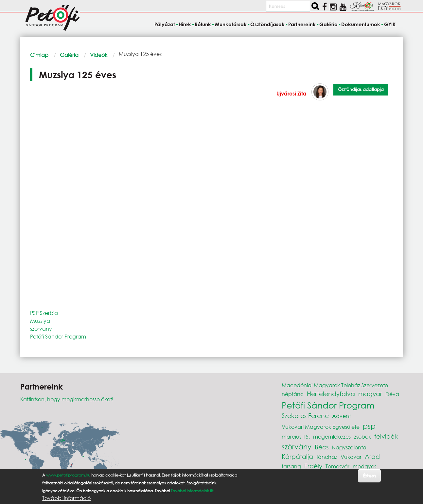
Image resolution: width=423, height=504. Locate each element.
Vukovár (351, 457)
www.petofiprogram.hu (68, 475)
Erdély (313, 466)
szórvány (41, 329)
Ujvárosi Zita (291, 93)
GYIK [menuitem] (390, 24)
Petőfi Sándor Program (58, 336)
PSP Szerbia (44, 313)
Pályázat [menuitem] (165, 24)
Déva (392, 394)
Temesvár (337, 466)
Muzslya (40, 321)
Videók (99, 55)
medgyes (364, 466)
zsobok (362, 436)
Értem (369, 475)
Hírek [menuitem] (185, 24)
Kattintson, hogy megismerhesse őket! (67, 399)
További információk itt (192, 491)
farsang (291, 466)
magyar (370, 394)
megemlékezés (332, 436)
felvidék (386, 436)
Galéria (69, 55)
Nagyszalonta (349, 447)
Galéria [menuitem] (328, 24)
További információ (66, 498)
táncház (327, 457)
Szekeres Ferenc (305, 416)
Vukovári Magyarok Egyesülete (321, 427)
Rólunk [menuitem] (203, 24)
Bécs (322, 447)
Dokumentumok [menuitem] (361, 24)
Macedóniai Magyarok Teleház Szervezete (335, 385)
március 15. (296, 436)
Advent (341, 416)
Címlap (39, 55)
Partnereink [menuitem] (302, 24)
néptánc (293, 394)
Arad (372, 456)
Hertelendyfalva (331, 394)
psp (369, 426)
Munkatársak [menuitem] (231, 24)
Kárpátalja (297, 456)
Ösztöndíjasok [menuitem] (267, 24)
